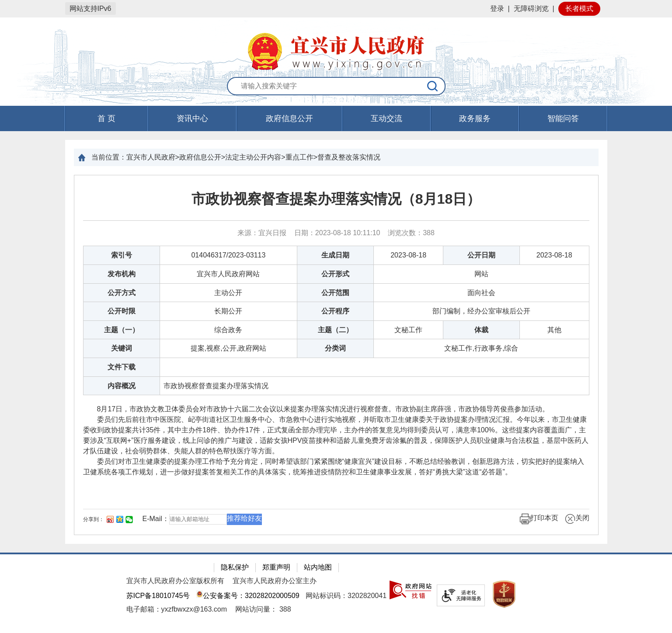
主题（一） (122, 330)
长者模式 (579, 9)
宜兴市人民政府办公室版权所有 (175, 581)
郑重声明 (276, 567)
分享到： (94, 519)
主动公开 (228, 293)
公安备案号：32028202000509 (248, 596)
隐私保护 (235, 567)
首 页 (106, 118)
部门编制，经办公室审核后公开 (481, 311)
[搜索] (433, 86)
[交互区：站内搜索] (336, 87)
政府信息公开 (289, 118)
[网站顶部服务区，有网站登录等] (336, 9)
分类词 (335, 348)
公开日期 (481, 255)
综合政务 (228, 330)
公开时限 (122, 311)
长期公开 (228, 311)
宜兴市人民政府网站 (228, 274)
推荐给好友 (244, 518)
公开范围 (335, 293)
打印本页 (539, 519)
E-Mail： (156, 519)
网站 (481, 274)
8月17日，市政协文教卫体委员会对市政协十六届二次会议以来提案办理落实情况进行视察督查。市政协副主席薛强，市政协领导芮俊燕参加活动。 (316, 409)
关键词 (122, 348)
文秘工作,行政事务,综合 (481, 348)
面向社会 (481, 293)
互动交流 (386, 118)
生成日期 (335, 255)
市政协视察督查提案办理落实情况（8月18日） (336, 199)
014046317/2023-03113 (228, 255)
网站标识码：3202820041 (346, 596)
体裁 (481, 330)
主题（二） (335, 330)
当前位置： (109, 157)
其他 (554, 330)
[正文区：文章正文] (336, 355)
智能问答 (563, 118)
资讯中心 (192, 118)
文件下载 (122, 367)
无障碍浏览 (531, 9)
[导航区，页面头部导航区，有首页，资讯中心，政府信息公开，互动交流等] (336, 118)
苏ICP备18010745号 (158, 596)
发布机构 (122, 274)
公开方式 (122, 293)
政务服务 (475, 118)
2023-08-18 (408, 255)
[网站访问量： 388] (263, 609)
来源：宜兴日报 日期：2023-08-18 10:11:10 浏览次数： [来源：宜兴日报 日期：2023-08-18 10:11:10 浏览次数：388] (336, 233)
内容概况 (122, 386)
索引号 (122, 255)
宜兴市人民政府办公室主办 (275, 581)
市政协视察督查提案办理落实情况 (216, 386)
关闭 (577, 519)
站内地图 (318, 567)
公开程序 (335, 311)
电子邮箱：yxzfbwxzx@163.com (177, 609)
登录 (497, 9)
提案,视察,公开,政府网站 (228, 348)
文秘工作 (408, 330)
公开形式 (335, 274)
